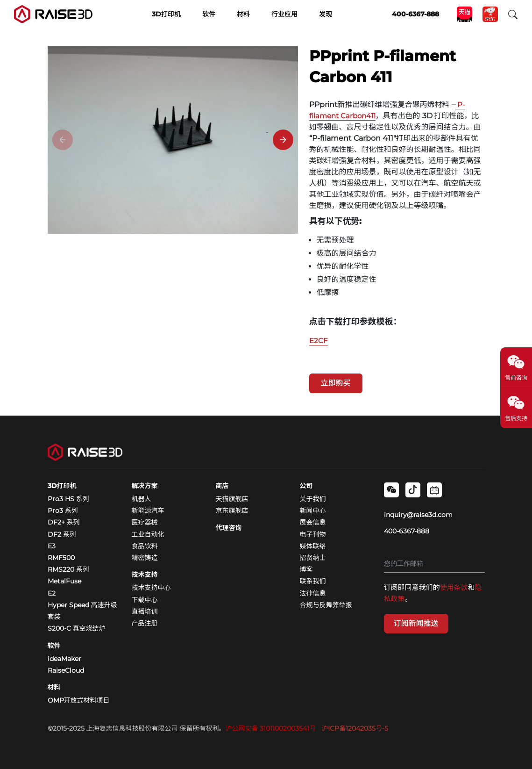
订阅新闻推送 (416, 623)
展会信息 (313, 522)
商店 (222, 486)
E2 (52, 593)
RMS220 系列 (68, 569)
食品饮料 (145, 546)
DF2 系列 (62, 534)
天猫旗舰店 (232, 499)
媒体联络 (313, 546)
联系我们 (313, 581)
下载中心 (145, 600)
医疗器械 (145, 522)
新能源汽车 (148, 510)
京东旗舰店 (232, 510)
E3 (52, 546)
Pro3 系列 (63, 510)
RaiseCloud (66, 670)
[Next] (283, 140)
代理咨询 (229, 528)
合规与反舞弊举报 (326, 605)
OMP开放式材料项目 (79, 700)
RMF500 (61, 558)
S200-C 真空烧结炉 (77, 628)
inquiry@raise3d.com (418, 515)
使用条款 (454, 587)
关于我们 (313, 499)
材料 (54, 687)
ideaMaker (64, 659)
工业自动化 (148, 534)
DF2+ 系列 (64, 522)
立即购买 (336, 383)
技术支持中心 (151, 588)
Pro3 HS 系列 (68, 499)
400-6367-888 (407, 531)
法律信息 (313, 593)
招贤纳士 (313, 558)
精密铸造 (145, 558)
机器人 (142, 499)
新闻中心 (313, 510)
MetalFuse (64, 581)
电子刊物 (313, 534)
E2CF (319, 341)
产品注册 (145, 623)
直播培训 (145, 611)
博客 (306, 569)
